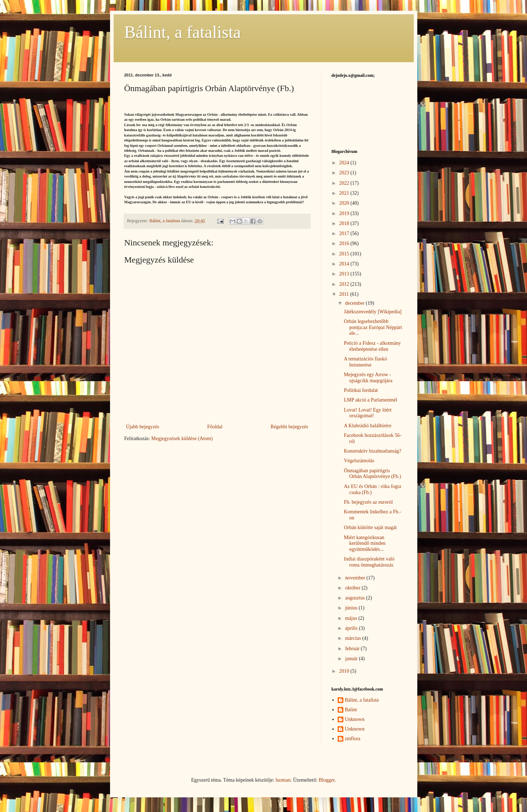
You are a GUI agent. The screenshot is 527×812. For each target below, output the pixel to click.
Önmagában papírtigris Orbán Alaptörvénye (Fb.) (372, 474)
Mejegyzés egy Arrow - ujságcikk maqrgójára (368, 378)
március (354, 638)
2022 (345, 183)
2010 (345, 671)
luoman (283, 780)
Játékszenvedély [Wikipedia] (373, 312)
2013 (345, 274)
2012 (345, 284)
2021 (345, 193)
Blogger (327, 780)
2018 (345, 223)
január (352, 659)
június (352, 608)
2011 (345, 294)
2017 (345, 233)
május (352, 618)
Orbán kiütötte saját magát (370, 527)
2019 (345, 213)
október (353, 588)
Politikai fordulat (361, 390)
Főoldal (215, 427)
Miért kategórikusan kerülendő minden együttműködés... (364, 544)
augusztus (356, 598)
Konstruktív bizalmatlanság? (372, 451)
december (356, 303)
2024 (345, 163)
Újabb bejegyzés (143, 427)
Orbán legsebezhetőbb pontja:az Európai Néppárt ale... (373, 327)
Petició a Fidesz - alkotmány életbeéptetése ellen (372, 346)
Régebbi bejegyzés (289, 427)
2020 (345, 203)
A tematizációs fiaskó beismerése (365, 362)
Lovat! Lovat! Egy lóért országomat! (367, 413)
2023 (345, 173)
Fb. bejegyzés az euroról (368, 502)
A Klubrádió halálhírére (367, 426)
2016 (345, 243)
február (353, 649)
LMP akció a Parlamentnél (370, 400)
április (352, 628)
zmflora (353, 739)
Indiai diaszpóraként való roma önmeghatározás (369, 562)
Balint (351, 710)
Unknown (355, 719)
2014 (345, 264)
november (356, 578)
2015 (345, 254)
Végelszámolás (359, 461)
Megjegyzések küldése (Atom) (182, 439)
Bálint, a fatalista (183, 32)
